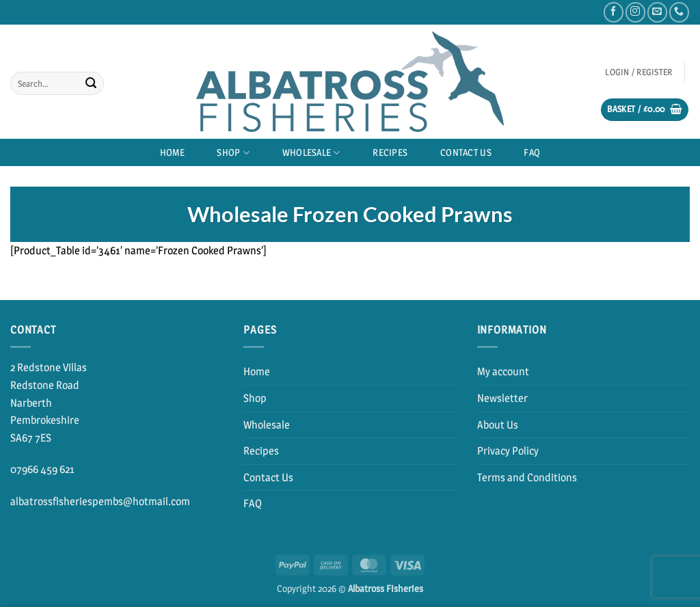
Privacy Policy (508, 451)
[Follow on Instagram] (635, 12)
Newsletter (502, 398)
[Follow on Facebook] (614, 12)
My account (503, 372)
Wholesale (311, 153)
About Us (498, 425)
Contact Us (466, 152)
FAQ (532, 152)
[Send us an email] (657, 12)
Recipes (390, 152)
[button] (639, 72)
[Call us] (679, 12)
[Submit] (91, 83)
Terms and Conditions (527, 477)
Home (172, 152)
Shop (233, 153)
